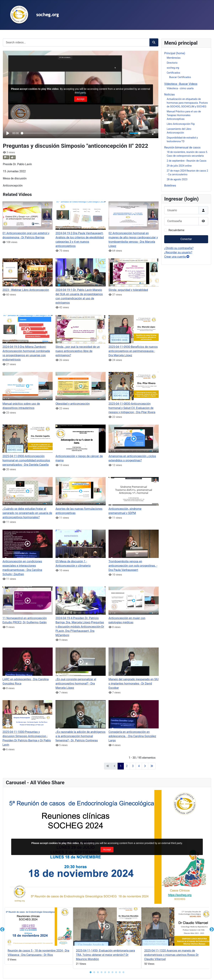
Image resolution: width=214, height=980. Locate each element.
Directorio (172, 63)
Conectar (186, 239)
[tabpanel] (39, 937)
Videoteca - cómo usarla (180, 88)
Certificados (173, 73)
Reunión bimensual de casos (182, 147)
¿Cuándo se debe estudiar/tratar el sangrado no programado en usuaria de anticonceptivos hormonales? (27, 513)
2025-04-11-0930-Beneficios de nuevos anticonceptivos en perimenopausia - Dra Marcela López (133, 351)
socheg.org (173, 68)
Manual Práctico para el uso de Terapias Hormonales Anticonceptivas (184, 115)
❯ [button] (212, 929)
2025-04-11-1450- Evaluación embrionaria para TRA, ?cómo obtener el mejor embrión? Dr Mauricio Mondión (105, 955)
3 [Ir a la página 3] (133, 766)
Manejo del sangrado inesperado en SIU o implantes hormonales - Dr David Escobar (134, 684)
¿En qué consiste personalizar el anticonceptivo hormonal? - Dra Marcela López (76, 684)
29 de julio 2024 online (179, 166)
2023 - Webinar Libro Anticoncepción (26, 290)
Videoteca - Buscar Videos (181, 84)
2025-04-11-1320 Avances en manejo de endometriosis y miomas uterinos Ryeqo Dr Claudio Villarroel (171, 955)
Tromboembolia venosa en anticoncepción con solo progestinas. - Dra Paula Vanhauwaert (133, 566)
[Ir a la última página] (152, 766)
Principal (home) (175, 53)
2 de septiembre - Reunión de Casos (187, 161)
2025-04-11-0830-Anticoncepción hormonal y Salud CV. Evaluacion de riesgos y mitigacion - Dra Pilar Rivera (132, 408)
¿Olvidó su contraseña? (179, 248)
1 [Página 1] (121, 766)
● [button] (91, 972)
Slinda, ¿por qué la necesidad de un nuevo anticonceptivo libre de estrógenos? (78, 351)
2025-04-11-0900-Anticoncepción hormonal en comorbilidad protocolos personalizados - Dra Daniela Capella (26, 460)
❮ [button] (2, 929)
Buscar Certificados (180, 77)
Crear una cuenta (177, 257)
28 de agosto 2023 (177, 179)
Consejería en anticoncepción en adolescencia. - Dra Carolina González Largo (132, 736)
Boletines (170, 186)
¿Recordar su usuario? (178, 252)
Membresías (174, 58)
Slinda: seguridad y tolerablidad (128, 290)
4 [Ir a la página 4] (139, 766)
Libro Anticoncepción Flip (181, 124)
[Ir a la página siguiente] (145, 766)
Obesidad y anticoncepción (73, 404)
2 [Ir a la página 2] (127, 766)
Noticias (169, 94)
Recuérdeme (176, 230)
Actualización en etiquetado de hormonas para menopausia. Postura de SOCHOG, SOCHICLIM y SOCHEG (187, 103)
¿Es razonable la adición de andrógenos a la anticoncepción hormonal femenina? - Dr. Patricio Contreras (80, 736)
